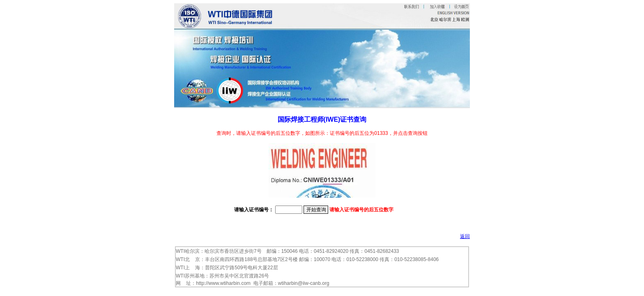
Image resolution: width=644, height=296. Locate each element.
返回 (465, 236)
